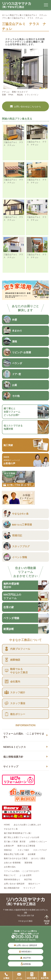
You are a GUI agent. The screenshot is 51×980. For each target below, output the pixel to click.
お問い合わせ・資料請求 (14, 884)
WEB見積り (25, 951)
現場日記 (9, 850)
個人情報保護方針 (13, 757)
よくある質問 (26, 875)
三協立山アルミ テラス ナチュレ (13, 144)
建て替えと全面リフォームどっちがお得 (22, 837)
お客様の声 (9, 846)
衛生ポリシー (34, 884)
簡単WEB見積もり (12, 879)
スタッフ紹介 (23, 850)
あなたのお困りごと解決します (27, 825)
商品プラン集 (16, 15)
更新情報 (28, 862)
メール (19, 976)
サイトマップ (11, 766)
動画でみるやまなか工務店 (16, 858)
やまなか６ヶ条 (11, 829)
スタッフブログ (40, 850)
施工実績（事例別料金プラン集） (18, 833)
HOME (7, 825)
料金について (10, 875)
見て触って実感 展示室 (15, 841)
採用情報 (27, 964)
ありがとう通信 (38, 858)
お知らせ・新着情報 (12, 862)
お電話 (6, 976)
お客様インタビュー (38, 841)
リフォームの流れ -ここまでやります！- (24, 735)
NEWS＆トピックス (15, 747)
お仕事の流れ (10, 867)
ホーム (5, 15)
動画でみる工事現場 (26, 846)
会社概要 (32, 854)
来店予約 (28, 879)
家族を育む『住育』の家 (14, 854)
